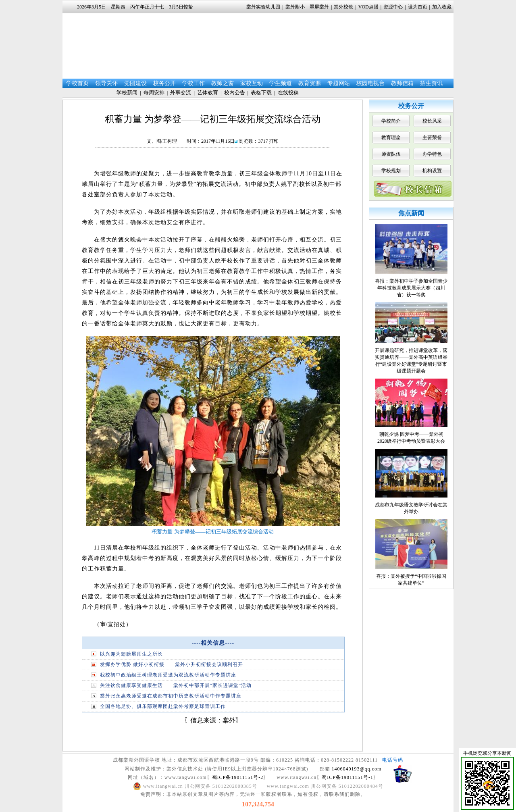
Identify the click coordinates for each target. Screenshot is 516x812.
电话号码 (393, 760)
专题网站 (339, 83)
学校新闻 (127, 93)
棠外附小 (295, 7)
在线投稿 (288, 93)
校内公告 (235, 93)
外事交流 (181, 93)
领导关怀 (106, 83)
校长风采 (432, 121)
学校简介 (391, 121)
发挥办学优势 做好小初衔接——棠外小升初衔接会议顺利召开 (172, 664)
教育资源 (310, 83)
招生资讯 (431, 83)
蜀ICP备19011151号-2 (238, 777)
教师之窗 (223, 83)
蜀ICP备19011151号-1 (347, 777)
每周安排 (154, 93)
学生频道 (281, 83)
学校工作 (193, 83)
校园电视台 (370, 83)
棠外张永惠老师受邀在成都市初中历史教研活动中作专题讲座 (171, 696)
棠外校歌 (343, 7)
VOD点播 (368, 7)
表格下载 (261, 93)
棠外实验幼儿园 (263, 7)
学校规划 (391, 171)
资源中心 (393, 7)
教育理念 (391, 137)
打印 (274, 141)
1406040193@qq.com (357, 769)
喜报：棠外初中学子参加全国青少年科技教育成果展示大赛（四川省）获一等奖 (411, 288)
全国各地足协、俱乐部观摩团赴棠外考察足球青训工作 (163, 706)
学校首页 (77, 83)
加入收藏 (442, 7)
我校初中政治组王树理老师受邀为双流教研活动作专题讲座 (168, 675)
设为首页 (418, 7)
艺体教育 (208, 93)
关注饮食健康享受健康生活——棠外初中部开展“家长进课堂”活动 (176, 685)
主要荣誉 (432, 137)
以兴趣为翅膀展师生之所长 (131, 654)
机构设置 (432, 171)
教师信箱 (402, 83)
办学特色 (432, 154)
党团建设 (135, 83)
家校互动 (252, 83)
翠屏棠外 (319, 7)
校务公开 (164, 83)
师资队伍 (391, 154)
